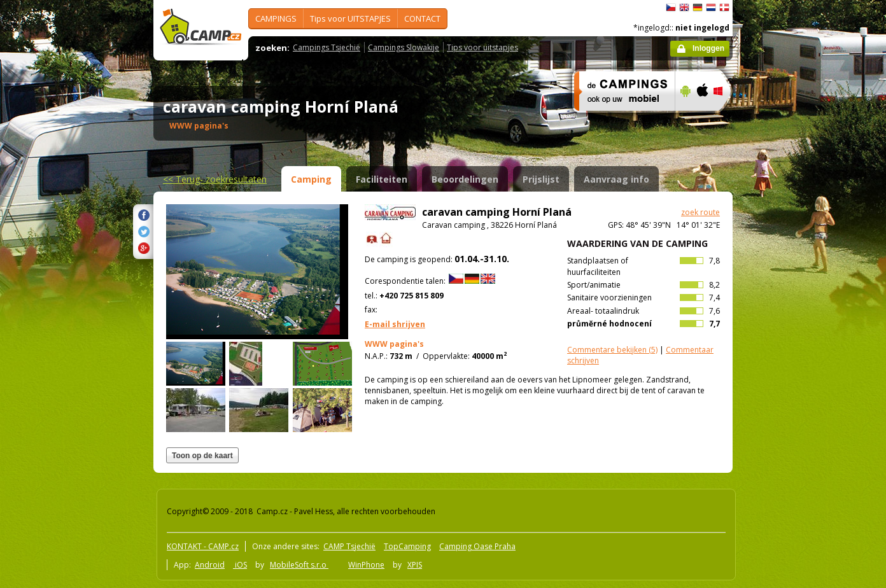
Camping (311, 179)
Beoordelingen (465, 179)
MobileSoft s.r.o (299, 565)
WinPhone (366, 565)
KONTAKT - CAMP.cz (203, 546)
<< (215, 179)
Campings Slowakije (404, 47)
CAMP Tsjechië (349, 546)
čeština (671, 8)
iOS (240, 565)
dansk (724, 8)
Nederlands (711, 8)
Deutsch (698, 8)
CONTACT (422, 18)
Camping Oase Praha (477, 546)
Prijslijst (541, 179)
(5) (612, 350)
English (684, 8)
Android (210, 565)
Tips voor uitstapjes (482, 47)
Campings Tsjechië (327, 47)
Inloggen (708, 48)
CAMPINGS (276, 18)
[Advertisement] (786, 382)
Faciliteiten (382, 179)
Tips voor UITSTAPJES (350, 18)
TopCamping (407, 546)
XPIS (415, 565)
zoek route (700, 212)
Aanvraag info (616, 179)
